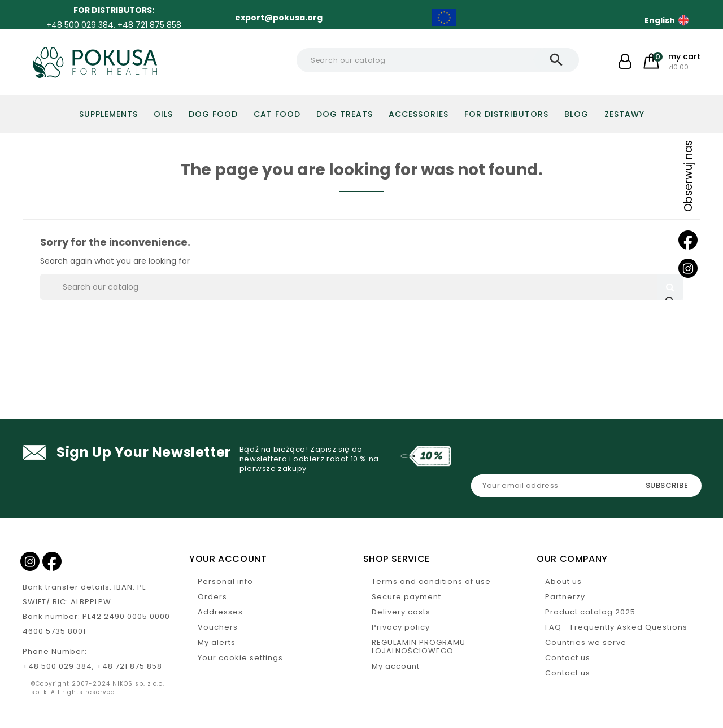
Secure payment (406, 597)
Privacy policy (401, 627)
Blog (576, 114)
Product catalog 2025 (590, 612)
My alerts (217, 642)
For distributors (506, 114)
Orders (212, 597)
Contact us (568, 658)
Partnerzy (565, 597)
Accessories (419, 114)
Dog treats (345, 114)
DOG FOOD (213, 114)
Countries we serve (586, 642)
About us (563, 581)
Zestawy (624, 114)
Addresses (220, 612)
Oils (163, 114)
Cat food (277, 114)
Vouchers (218, 627)
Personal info (225, 581)
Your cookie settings (240, 658)
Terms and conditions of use (431, 581)
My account (396, 666)
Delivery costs (401, 612)
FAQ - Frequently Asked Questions (616, 627)
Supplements (108, 114)
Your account (228, 559)
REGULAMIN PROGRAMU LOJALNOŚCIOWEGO (419, 647)
